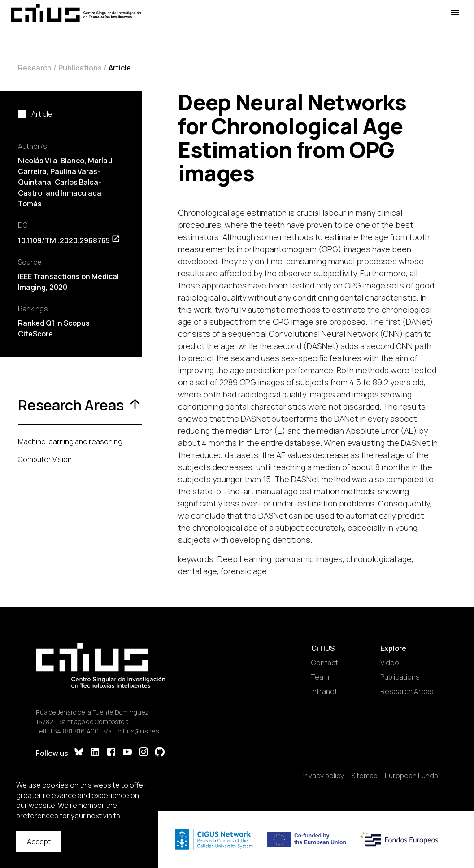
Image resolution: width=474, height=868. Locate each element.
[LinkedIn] (95, 753)
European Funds (411, 776)
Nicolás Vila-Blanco (51, 161)
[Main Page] (76, 13)
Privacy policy (322, 776)
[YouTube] (127, 753)
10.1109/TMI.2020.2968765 (69, 240)
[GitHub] (160, 753)
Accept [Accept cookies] (39, 842)
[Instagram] (144, 753)
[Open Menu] (455, 13)
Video (390, 663)
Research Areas (407, 691)
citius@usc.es (138, 731)
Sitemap (364, 776)
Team (320, 677)
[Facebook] (111, 753)
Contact (325, 663)
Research (35, 68)
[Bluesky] (79, 753)
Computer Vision (45, 459)
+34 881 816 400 (74, 731)
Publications (80, 68)
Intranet (324, 691)
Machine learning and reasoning (70, 441)
